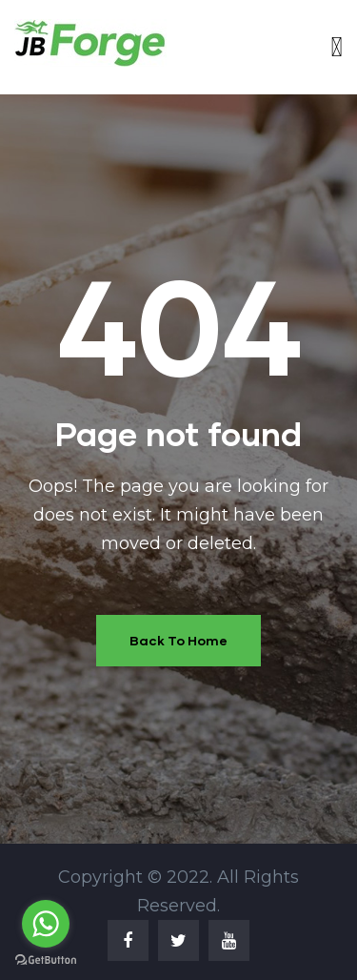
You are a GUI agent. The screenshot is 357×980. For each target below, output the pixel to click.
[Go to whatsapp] (46, 924)
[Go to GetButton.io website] (46, 960)
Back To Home (178, 640)
